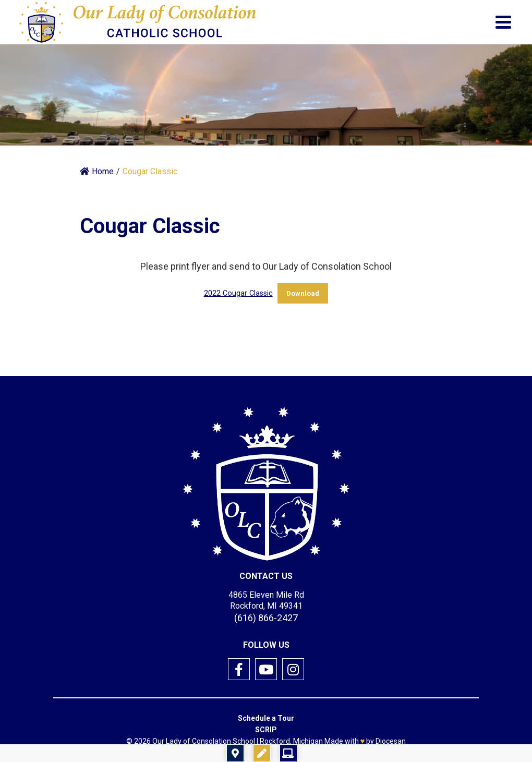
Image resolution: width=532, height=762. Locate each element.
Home (97, 171)
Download (303, 293)
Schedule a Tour (266, 718)
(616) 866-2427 (266, 618)
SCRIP (266, 730)
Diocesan (391, 741)
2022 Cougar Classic (238, 293)
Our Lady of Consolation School (204, 741)
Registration (327, 753)
